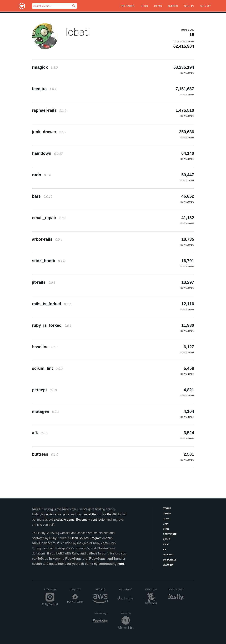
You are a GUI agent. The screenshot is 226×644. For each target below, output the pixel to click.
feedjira (44, 89)
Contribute (170, 534)
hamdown (47, 153)
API (165, 549)
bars (42, 196)
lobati (78, 32)
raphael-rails (49, 110)
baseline (45, 347)
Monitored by (152, 590)
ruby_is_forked (52, 325)
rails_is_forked (52, 304)
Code (166, 519)
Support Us (170, 560)
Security (168, 565)
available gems (64, 520)
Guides (173, 6)
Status (167, 508)
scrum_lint (47, 368)
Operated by (51, 591)
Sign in (189, 6)
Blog (144, 6)
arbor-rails (47, 239)
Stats (166, 529)
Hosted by (102, 590)
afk (40, 433)
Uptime (167, 514)
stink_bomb (49, 261)
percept (44, 390)
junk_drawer (49, 132)
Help (166, 544)
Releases (128, 6)
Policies (168, 555)
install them (91, 514)
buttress (45, 454)
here (121, 564)
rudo (42, 175)
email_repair (49, 218)
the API (112, 514)
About (167, 539)
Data (166, 524)
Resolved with (126, 590)
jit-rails (44, 282)
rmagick (45, 67)
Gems (158, 6)
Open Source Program (86, 538)
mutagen (46, 411)
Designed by (76, 590)
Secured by (127, 614)
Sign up (205, 6)
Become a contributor (91, 520)
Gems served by (176, 590)
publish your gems (57, 514)
